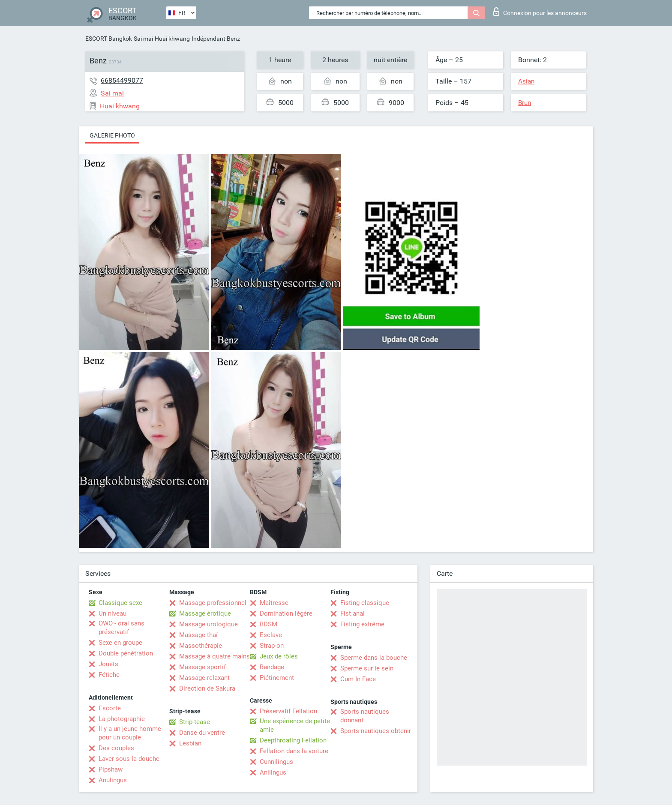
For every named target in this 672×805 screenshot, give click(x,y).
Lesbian (190, 743)
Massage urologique (208, 624)
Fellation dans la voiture (294, 751)
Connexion (540, 12)
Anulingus (113, 780)
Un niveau (112, 613)
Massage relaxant (204, 678)
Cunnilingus (276, 762)
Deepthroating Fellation (293, 740)
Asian (526, 81)
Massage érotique (205, 613)
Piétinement (277, 678)
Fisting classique (365, 603)
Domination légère (286, 613)
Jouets (108, 664)
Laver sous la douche (129, 759)
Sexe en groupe (120, 643)
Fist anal (352, 613)
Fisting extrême (362, 624)
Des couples (116, 748)
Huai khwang (172, 39)
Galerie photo (112, 135)
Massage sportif (202, 667)
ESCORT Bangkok (109, 39)
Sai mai (143, 39)
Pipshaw (111, 769)
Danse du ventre (202, 733)
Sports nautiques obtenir (376, 731)
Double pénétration (126, 653)
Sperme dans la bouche (374, 658)
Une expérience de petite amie (295, 725)
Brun (525, 103)
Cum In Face (358, 679)
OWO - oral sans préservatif (121, 628)
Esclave (271, 635)
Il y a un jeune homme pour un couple (130, 733)
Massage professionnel (213, 603)
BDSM (268, 624)
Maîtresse (274, 603)
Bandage (272, 667)
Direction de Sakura (207, 688)
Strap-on (272, 646)
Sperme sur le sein (367, 668)
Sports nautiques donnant (365, 716)
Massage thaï (198, 635)
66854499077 (122, 80)
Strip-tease (195, 722)
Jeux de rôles (279, 656)
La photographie (122, 719)
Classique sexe (120, 603)
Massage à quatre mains (214, 656)
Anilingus (273, 772)
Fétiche (109, 675)
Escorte (110, 708)
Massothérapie (201, 646)
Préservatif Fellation (288, 711)
